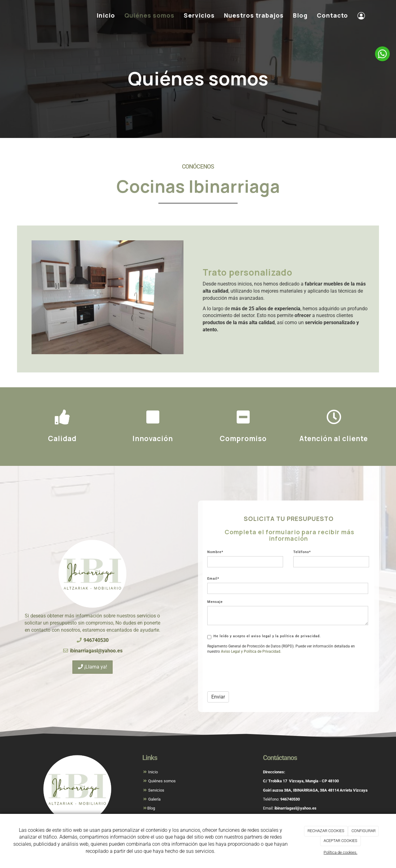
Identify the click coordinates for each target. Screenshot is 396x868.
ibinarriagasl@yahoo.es (295, 808)
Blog (300, 15)
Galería (154, 799)
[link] (230, 651)
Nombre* (215, 552)
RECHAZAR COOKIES (326, 831)
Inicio (106, 15)
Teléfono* (302, 552)
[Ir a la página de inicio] (20, 15)
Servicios (199, 15)
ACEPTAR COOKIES (340, 841)
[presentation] (254, 675)
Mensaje (215, 602)
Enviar (218, 697)
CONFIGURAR (364, 831)
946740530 (290, 799)
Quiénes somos (149, 15)
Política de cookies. (340, 852)
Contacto (332, 15)
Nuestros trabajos (254, 15)
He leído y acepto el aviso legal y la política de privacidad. (264, 637)
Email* (213, 579)
